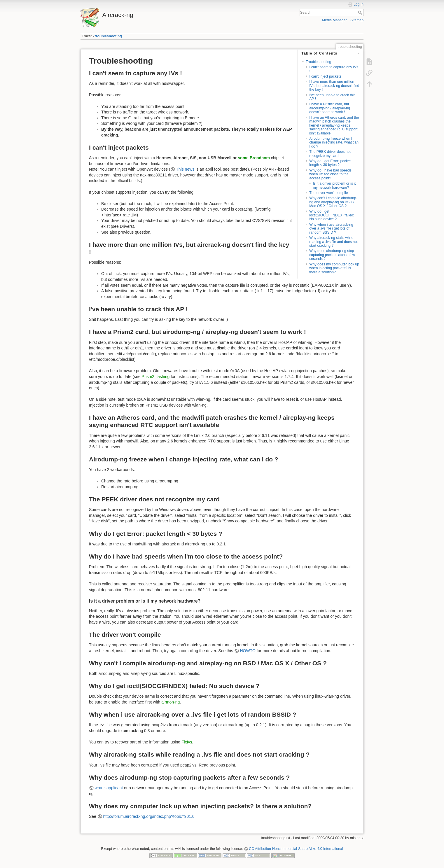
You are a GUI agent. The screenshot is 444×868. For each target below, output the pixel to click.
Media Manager (334, 20)
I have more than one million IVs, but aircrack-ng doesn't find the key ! (334, 86)
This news (185, 169)
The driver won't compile (328, 193)
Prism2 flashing (156, 377)
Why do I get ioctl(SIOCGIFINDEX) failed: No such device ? (332, 215)
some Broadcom (254, 158)
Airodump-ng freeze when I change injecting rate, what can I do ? (334, 142)
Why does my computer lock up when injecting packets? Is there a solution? (334, 268)
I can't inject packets (325, 76)
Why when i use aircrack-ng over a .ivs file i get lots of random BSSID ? (331, 229)
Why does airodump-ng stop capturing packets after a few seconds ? (332, 255)
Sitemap (357, 20)
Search (361, 13)
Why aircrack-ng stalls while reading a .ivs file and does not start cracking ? (333, 242)
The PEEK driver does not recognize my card (330, 154)
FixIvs (187, 742)
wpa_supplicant (109, 788)
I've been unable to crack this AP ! (332, 97)
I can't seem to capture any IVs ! (334, 69)
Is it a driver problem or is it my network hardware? (334, 185)
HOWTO (248, 651)
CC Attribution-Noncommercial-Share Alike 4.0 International (296, 849)
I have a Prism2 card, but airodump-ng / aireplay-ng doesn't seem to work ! (330, 108)
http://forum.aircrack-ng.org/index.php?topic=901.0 (149, 816)
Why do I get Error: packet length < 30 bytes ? (330, 163)
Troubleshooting (318, 62)
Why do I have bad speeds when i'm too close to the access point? (330, 174)
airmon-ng (171, 702)
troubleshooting (108, 36)
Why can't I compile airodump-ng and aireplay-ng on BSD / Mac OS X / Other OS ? (333, 202)
